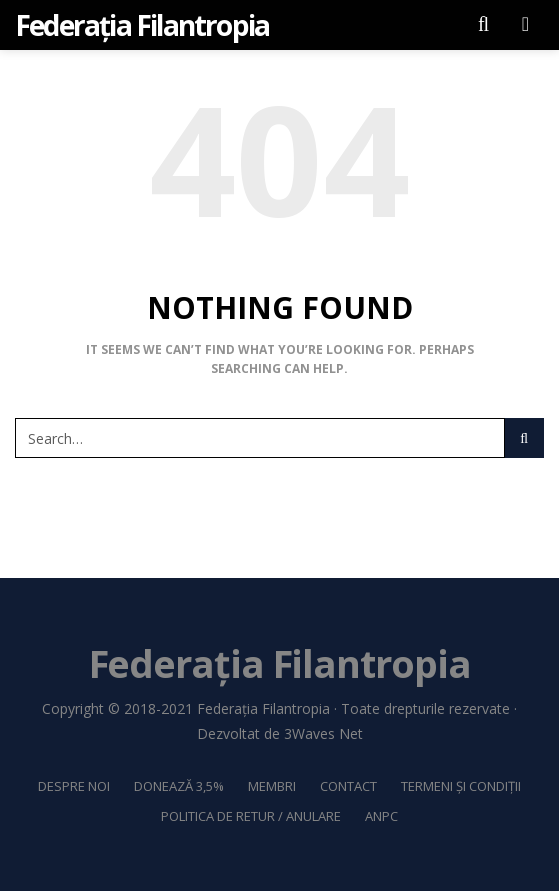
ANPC (381, 816)
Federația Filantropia (263, 708)
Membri (272, 786)
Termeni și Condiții (461, 786)
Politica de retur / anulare (251, 816)
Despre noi (74, 786)
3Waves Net (323, 733)
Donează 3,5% (179, 786)
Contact (348, 786)
